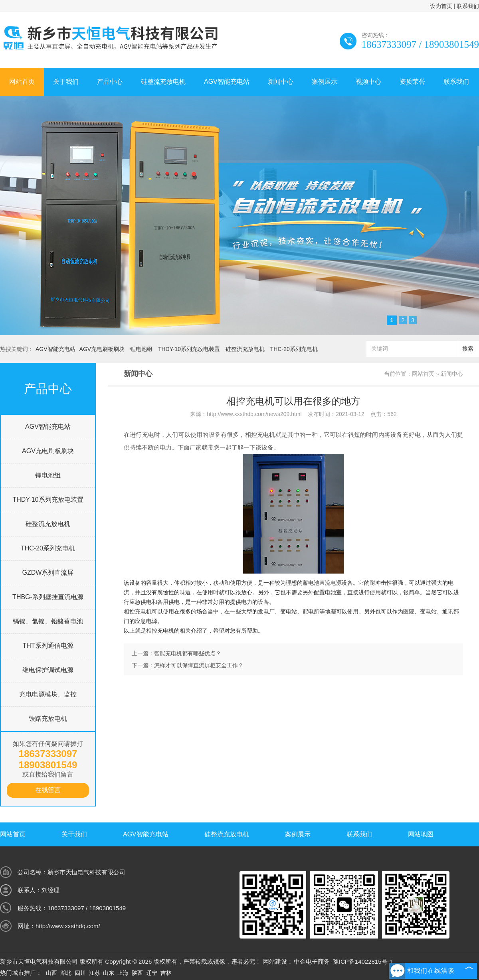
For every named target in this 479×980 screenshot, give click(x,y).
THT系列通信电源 (48, 646)
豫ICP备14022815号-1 (363, 961)
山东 (109, 973)
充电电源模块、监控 (48, 694)
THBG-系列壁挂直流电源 (48, 597)
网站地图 (421, 834)
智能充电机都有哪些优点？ (188, 653)
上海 (123, 973)
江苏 (95, 973)
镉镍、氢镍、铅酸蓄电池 (48, 621)
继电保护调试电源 (48, 670)
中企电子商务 (312, 961)
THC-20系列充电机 (294, 349)
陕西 (137, 973)
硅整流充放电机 (163, 82)
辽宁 (152, 973)
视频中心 (368, 82)
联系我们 (468, 6)
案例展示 (325, 82)
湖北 (66, 973)
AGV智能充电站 (227, 82)
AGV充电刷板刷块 (102, 349)
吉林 (166, 973)
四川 (80, 973)
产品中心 (110, 82)
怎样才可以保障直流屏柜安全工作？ (199, 665)
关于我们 (66, 82)
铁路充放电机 (48, 719)
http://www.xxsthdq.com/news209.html (254, 414)
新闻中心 (281, 82)
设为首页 (441, 6)
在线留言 (48, 790)
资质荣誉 (412, 82)
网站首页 (22, 82)
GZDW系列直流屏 (48, 573)
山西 (51, 973)
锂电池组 (141, 349)
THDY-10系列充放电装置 (189, 349)
